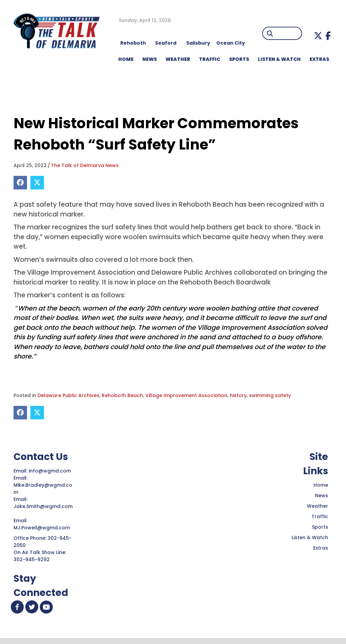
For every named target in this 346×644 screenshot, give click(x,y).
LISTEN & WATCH (279, 59)
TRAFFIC (210, 59)
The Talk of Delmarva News (85, 165)
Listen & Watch (310, 537)
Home (321, 485)
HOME (126, 59)
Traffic (320, 516)
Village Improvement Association (186, 395)
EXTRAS (319, 59)
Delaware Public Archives (68, 395)
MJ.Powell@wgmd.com (43, 528)
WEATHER (178, 59)
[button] (318, 36)
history (238, 395)
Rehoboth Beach (122, 395)
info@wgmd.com (51, 471)
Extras (321, 548)
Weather (317, 506)
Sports (239, 59)
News (322, 496)
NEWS (150, 59)
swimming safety (270, 395)
